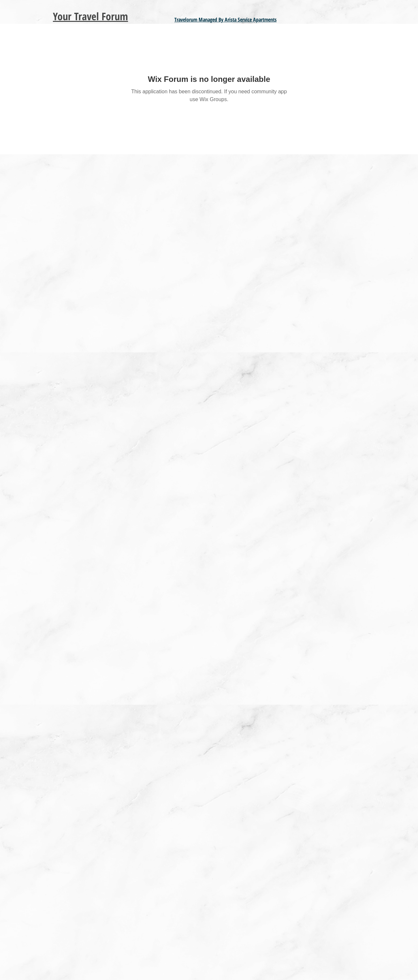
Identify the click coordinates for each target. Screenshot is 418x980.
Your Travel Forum (90, 16)
